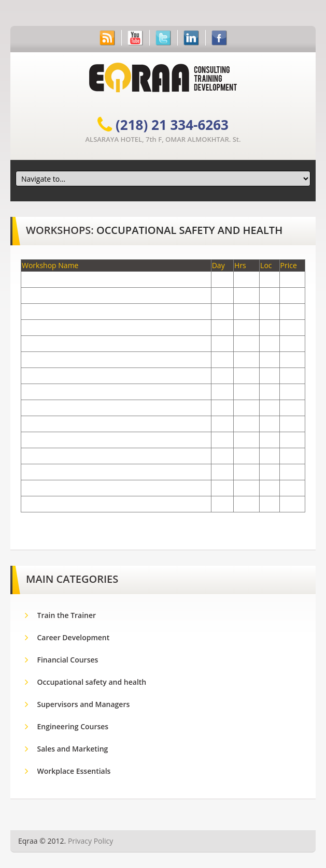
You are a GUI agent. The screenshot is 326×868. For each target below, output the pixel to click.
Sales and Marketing (73, 749)
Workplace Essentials (74, 771)
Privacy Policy (90, 841)
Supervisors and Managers (84, 704)
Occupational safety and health (189, 230)
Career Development (74, 637)
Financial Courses (68, 660)
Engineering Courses (73, 726)
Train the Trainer (68, 615)
